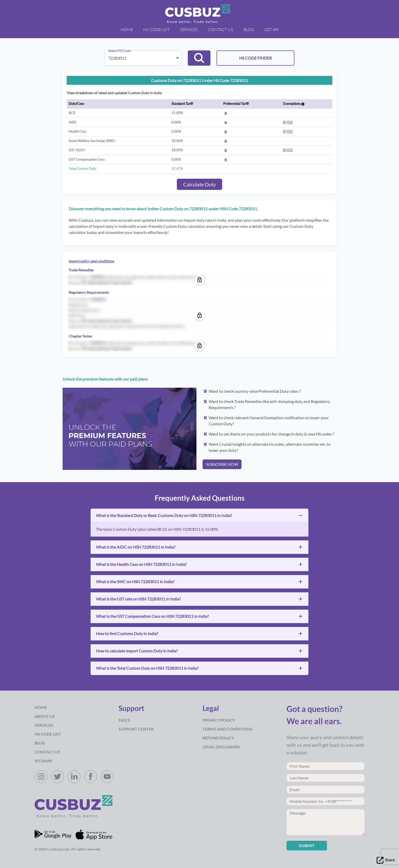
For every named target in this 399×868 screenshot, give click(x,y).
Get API (272, 29)
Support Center (136, 729)
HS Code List (156, 29)
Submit (307, 845)
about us (45, 716)
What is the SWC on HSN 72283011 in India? (135, 582)
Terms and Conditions (227, 729)
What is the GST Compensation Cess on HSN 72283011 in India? (152, 616)
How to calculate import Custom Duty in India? (137, 651)
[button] (199, 58)
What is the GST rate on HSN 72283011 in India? (138, 599)
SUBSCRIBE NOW (222, 464)
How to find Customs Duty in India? (127, 633)
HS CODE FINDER (255, 58)
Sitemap (43, 761)
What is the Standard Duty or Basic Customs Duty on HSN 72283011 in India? (164, 515)
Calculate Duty (199, 184)
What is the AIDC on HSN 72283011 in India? (136, 547)
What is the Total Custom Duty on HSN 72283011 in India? (147, 668)
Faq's (124, 720)
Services (189, 29)
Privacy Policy (219, 720)
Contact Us (221, 29)
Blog (249, 29)
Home (127, 29)
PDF (290, 122)
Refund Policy (218, 738)
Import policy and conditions (91, 261)
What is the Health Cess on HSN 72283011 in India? (141, 564)
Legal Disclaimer (221, 747)
